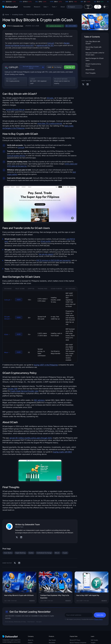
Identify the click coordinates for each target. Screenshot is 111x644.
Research (37, 7)
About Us (31, 640)
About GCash (90, 69)
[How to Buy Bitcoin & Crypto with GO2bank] (19, 587)
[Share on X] (15, 563)
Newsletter (27, 7)
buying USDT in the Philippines (46, 365)
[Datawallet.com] (10, 7)
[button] (46, 7)
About (63, 7)
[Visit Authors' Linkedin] (21, 537)
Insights (32, 601)
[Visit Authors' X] (17, 537)
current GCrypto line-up (15, 109)
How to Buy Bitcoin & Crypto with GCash (40, 15)
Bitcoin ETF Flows (75, 640)
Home (7, 15)
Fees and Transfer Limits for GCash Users (95, 54)
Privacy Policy (98, 619)
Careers (30, 643)
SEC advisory (39, 400)
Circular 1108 (12, 389)
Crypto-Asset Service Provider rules (24, 391)
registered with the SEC (45, 45)
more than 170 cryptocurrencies (50, 123)
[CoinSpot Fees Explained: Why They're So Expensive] (56, 587)
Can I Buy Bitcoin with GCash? (93, 42)
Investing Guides (18, 15)
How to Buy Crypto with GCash (93, 48)
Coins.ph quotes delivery (16, 156)
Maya (7, 352)
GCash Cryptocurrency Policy (93, 65)
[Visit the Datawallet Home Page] (3, 15)
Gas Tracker (52, 640)
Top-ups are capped (46, 254)
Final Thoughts (91, 73)
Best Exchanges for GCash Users (95, 59)
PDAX (7, 335)
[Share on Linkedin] (19, 563)
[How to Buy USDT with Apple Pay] (92, 587)
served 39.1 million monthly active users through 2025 (31, 438)
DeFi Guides (94, 640)
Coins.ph (51, 43)
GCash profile (46, 241)
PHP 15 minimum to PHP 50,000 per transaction (54, 260)
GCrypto (50, 98)
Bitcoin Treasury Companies (78, 643)
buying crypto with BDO (62, 452)
